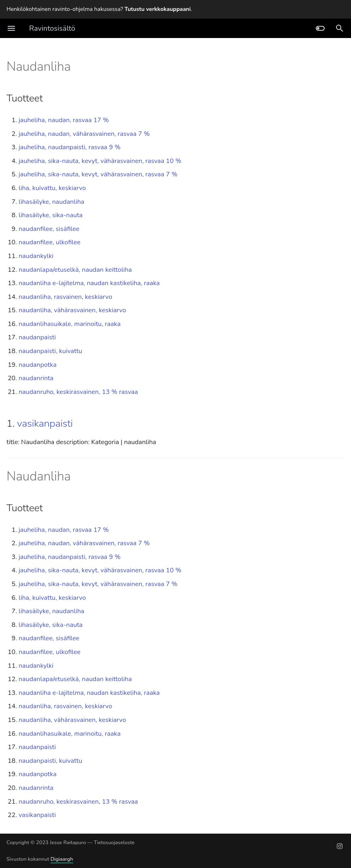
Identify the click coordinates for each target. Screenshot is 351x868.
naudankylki (36, 256)
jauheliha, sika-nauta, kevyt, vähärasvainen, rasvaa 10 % (100, 161)
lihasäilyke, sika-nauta (51, 215)
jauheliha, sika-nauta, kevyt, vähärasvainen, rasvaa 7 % (98, 174)
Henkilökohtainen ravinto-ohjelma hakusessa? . (99, 9)
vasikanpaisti (45, 423)
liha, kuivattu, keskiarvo (52, 188)
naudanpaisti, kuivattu (50, 351)
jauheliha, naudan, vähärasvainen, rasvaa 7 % (84, 134)
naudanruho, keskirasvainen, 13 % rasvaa (78, 392)
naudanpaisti (37, 337)
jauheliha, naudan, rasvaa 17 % (64, 120)
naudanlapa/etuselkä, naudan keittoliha (75, 270)
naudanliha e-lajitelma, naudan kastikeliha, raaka (89, 283)
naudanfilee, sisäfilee (49, 229)
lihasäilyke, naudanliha (51, 202)
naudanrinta (36, 378)
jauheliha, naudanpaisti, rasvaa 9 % (70, 147)
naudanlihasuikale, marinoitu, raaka (70, 324)
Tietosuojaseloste (114, 843)
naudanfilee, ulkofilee (50, 242)
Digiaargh (62, 859)
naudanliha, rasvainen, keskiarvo (65, 297)
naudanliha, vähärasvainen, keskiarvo (72, 310)
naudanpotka (38, 365)
